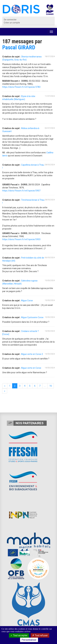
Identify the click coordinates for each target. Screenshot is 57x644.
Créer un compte (12, 23)
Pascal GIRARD (19, 48)
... (45, 386)
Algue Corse (27, 301)
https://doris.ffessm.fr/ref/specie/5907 (21, 191)
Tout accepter (19, 635)
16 (51, 386)
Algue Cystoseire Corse (32, 317)
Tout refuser (40, 635)
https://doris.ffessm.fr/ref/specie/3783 (21, 87)
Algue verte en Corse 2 (32, 354)
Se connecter (10, 20)
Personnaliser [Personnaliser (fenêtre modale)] (29, 640)
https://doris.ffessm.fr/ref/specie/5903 (21, 239)
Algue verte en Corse (31, 368)
